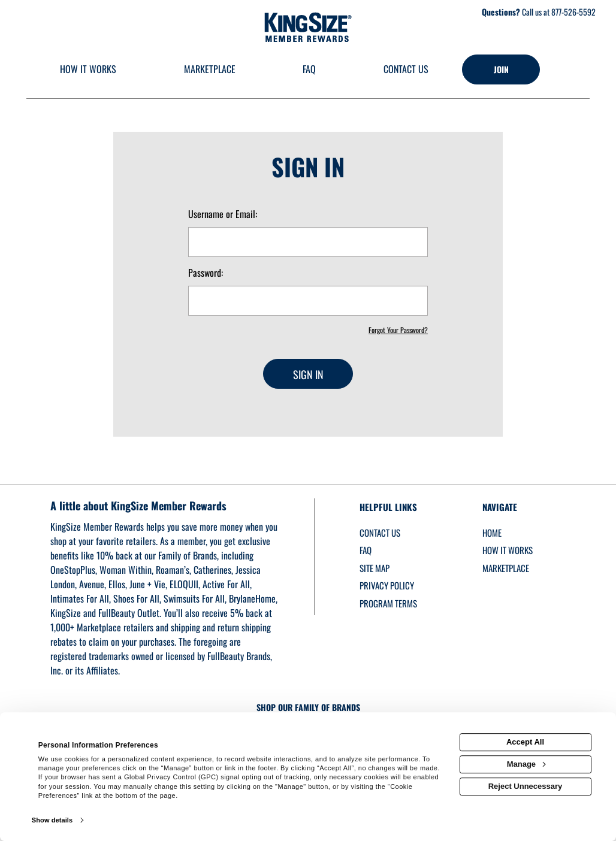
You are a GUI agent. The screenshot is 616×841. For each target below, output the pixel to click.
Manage (526, 764)
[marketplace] (210, 70)
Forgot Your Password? (398, 330)
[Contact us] (406, 70)
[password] (308, 301)
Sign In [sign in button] (308, 374)
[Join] (501, 69)
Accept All (525, 742)
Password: (206, 273)
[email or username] (308, 242)
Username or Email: (223, 214)
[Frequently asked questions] (309, 70)
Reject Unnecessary (526, 786)
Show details (52, 820)
